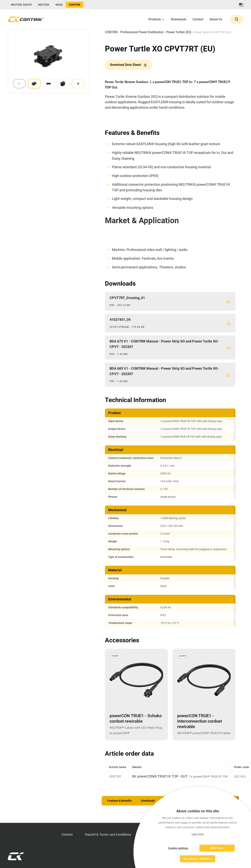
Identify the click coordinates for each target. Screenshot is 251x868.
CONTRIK (75, 5)
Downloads (179, 19)
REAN (59, 5)
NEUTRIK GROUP (21, 5)
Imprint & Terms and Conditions (108, 835)
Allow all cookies (198, 859)
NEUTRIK (44, 5)
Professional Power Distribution (142, 32)
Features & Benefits (119, 801)
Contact (198, 19)
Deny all (217, 848)
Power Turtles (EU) (179, 32)
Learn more (198, 834)
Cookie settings (178, 848)
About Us (216, 19)
